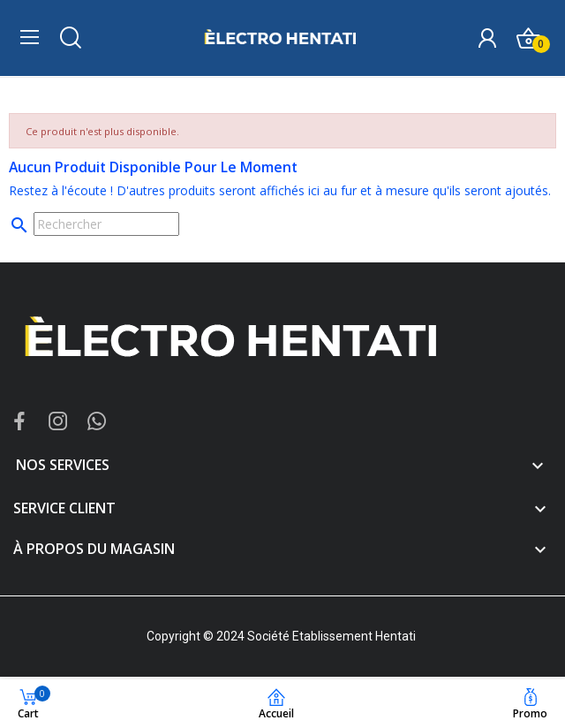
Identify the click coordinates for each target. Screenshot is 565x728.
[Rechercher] (106, 224)
